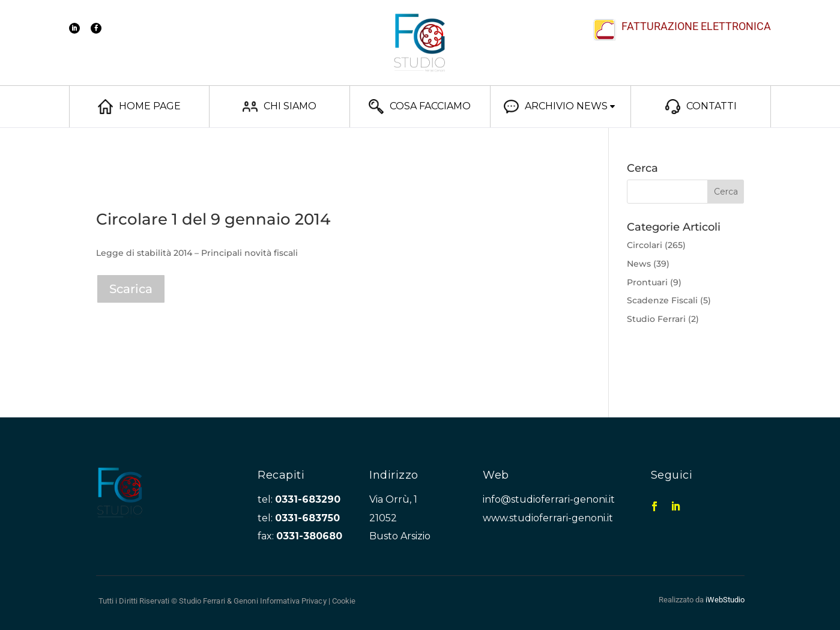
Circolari (645, 245)
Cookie (344, 601)
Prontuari (647, 282)
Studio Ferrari (656, 319)
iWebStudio (725, 600)
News (639, 264)
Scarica (131, 289)
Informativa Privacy (293, 601)
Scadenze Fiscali (662, 300)
